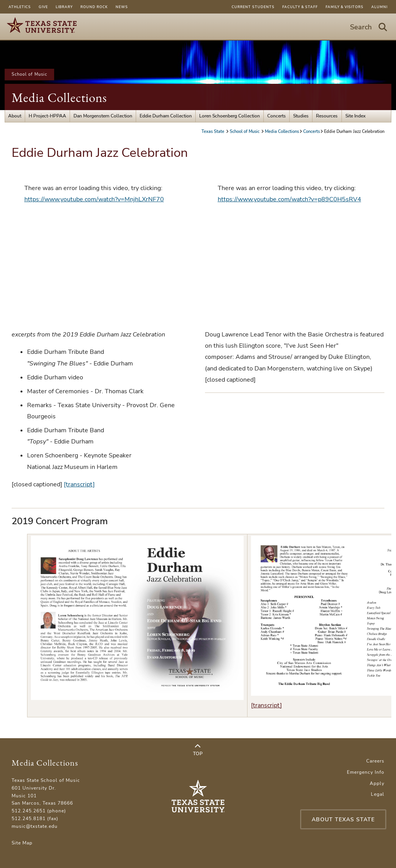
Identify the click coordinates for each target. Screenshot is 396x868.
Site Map (22, 843)
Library (64, 7)
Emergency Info (366, 772)
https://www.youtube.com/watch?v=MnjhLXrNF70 (94, 199)
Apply (377, 783)
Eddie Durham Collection (166, 116)
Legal (378, 794)
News (122, 7)
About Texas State (343, 820)
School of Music (29, 74)
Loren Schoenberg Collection (230, 116)
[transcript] (79, 484)
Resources (327, 116)
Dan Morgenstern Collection (103, 116)
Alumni (379, 7)
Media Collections (59, 98)
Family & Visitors (345, 7)
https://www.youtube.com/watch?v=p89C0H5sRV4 (289, 199)
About (15, 116)
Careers (375, 761)
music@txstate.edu (35, 826)
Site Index (355, 116)
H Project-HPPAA (47, 116)
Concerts (277, 116)
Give (43, 7)
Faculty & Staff (300, 7)
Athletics (20, 7)
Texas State (213, 132)
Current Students (253, 7)
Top (198, 750)
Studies (301, 116)
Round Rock (94, 7)
